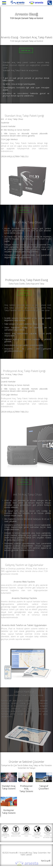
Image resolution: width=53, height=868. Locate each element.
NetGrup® (46, 861)
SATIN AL (26, 50)
